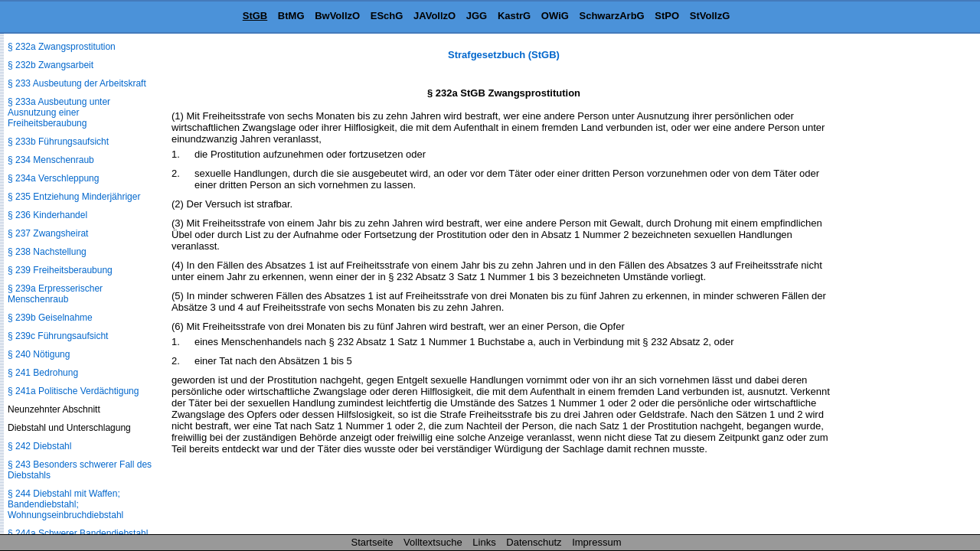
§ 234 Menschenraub (51, 160)
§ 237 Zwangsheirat (48, 233)
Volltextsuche (433, 542)
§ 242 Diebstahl (39, 446)
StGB (255, 16)
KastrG (514, 16)
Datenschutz (534, 542)
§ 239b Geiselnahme (50, 318)
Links (484, 542)
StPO (667, 16)
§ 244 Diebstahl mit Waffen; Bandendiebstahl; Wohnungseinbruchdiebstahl (65, 504)
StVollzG (710, 16)
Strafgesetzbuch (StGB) (504, 55)
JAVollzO (434, 16)
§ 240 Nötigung (39, 354)
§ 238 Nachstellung (47, 252)
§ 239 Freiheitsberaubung (60, 270)
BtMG (291, 16)
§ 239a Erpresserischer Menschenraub (55, 294)
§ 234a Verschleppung (53, 178)
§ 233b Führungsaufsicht (58, 142)
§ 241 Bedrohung (43, 373)
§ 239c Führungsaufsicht (58, 336)
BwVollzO (337, 16)
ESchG (387, 16)
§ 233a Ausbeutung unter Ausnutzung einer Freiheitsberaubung (59, 112)
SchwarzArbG (611, 16)
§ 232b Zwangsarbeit (51, 65)
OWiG (555, 16)
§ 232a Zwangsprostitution (62, 47)
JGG (477, 16)
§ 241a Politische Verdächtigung (73, 391)
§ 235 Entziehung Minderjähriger (74, 197)
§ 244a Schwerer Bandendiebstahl (78, 533)
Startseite (372, 542)
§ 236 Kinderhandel (47, 215)
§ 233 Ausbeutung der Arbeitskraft (77, 83)
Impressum (596, 542)
